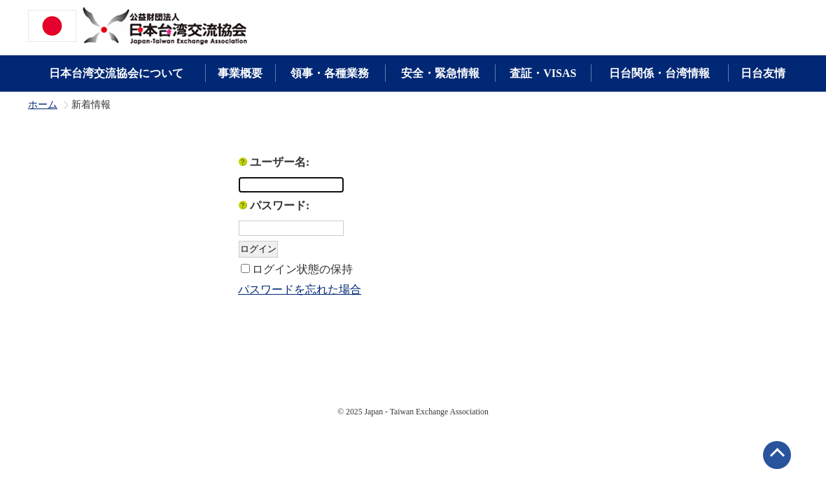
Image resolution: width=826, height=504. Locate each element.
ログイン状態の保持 (302, 269)
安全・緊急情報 (440, 73)
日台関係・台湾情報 (659, 73)
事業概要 (240, 73)
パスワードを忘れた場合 (300, 289)
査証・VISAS (543, 73)
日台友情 (763, 73)
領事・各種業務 (330, 73)
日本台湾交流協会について (116, 73)
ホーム (43, 105)
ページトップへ (777, 455)
